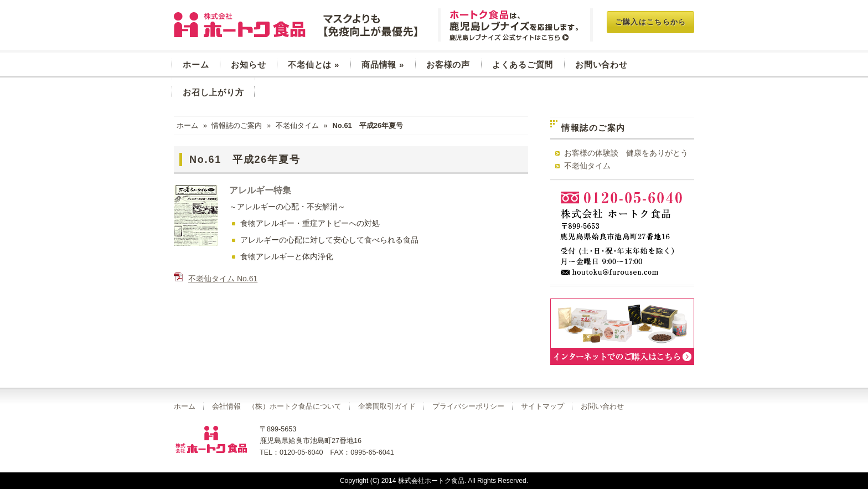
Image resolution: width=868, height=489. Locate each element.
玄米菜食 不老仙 (297, 25)
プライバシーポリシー (468, 406)
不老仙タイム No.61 (223, 279)
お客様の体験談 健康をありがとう (626, 153)
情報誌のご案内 (237, 125)
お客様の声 (448, 65)
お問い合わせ (601, 65)
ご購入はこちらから (651, 22)
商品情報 (383, 65)
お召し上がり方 (213, 92)
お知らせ (248, 65)
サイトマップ (542, 406)
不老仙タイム (297, 125)
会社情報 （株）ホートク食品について (277, 406)
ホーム (196, 65)
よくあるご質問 (523, 65)
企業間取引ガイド (387, 406)
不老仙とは (314, 65)
